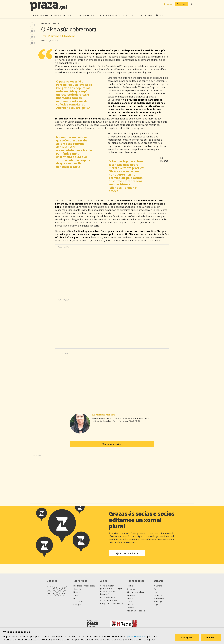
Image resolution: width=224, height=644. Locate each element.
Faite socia (182, 4)
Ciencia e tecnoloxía (136, 592)
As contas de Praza (109, 600)
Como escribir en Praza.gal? (108, 593)
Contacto (77, 589)
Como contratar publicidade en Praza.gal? (111, 587)
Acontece (131, 595)
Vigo (156, 604)
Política (130, 586)
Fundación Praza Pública (84, 586)
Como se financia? (108, 597)
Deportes (131, 589)
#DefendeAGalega (110, 16)
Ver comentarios (112, 444)
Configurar (187, 637)
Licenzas (77, 592)
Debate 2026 (145, 16)
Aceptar (211, 637)
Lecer (129, 601)
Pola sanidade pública (63, 16)
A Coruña (158, 586)
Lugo (156, 592)
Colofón (77, 595)
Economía (131, 608)
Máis (161, 16)
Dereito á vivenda (87, 16)
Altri (133, 16)
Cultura (130, 598)
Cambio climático (39, 16)
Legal (76, 598)
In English (77, 604)
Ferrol (156, 589)
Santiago (158, 601)
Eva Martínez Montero (58, 36)
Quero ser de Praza (127, 553)
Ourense (158, 595)
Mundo (130, 604)
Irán (125, 16)
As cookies (78, 601)
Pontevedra (159, 598)
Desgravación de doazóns (112, 603)
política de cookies (137, 636)
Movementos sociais (50, 24)
